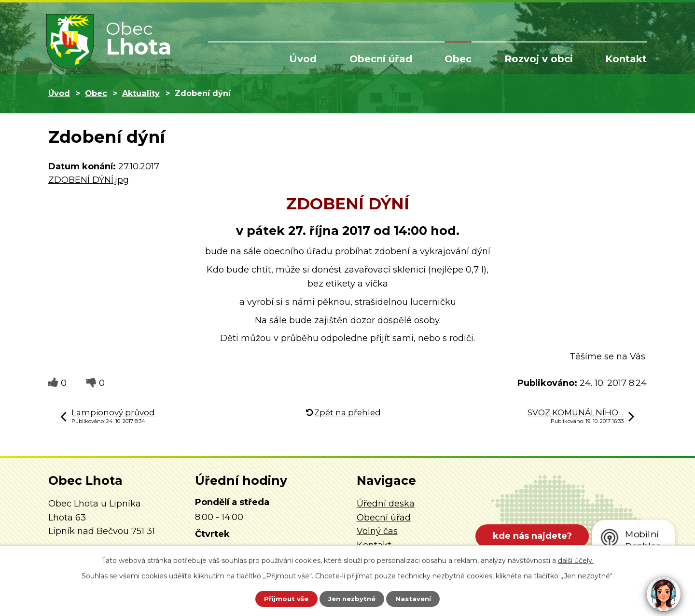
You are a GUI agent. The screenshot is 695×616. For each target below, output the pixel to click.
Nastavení (418, 598)
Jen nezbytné (352, 598)
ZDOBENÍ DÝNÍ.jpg (89, 180)
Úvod (303, 59)
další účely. (576, 560)
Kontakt (626, 59)
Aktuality (141, 93)
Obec (458, 59)
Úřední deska (386, 504)
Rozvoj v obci (539, 59)
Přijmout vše (282, 598)
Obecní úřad (381, 59)
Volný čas (377, 531)
